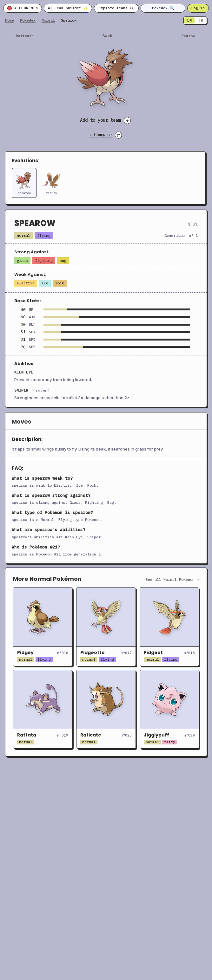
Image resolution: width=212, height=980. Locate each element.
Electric (26, 283)
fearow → (190, 36)
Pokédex (28, 20)
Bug (63, 260)
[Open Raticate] (106, 709)
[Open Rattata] (43, 709)
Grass (22, 260)
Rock (60, 283)
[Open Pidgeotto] (106, 626)
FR (201, 20)
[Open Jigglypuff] (169, 709)
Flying (44, 235)
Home (10, 20)
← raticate (23, 36)
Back (108, 36)
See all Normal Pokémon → (172, 580)
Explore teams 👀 (116, 8)
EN (189, 20)
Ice (45, 283)
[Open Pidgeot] (169, 626)
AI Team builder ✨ (68, 8)
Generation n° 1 (181, 236)
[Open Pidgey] (43, 626)
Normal (48, 20)
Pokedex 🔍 (163, 8)
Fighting (44, 260)
